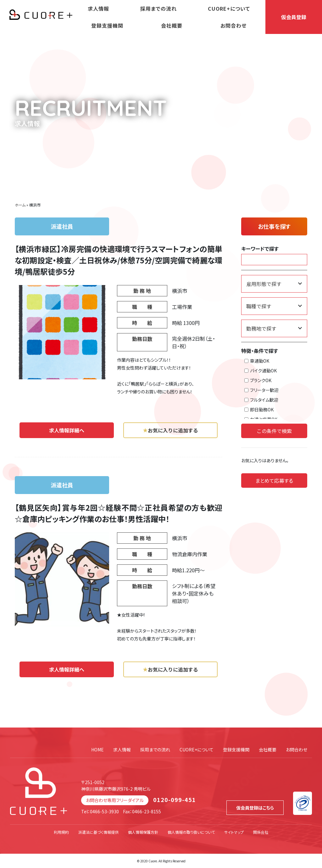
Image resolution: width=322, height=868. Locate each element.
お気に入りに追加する (170, 430)
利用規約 (61, 832)
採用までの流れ (158, 8)
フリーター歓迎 (261, 390)
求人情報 (98, 8)
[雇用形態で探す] (274, 284)
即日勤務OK (259, 409)
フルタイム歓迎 (261, 400)
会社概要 (172, 25)
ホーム (20, 205)
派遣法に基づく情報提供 (98, 832)
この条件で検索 (274, 431)
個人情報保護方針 (143, 832)
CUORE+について (229, 8)
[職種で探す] (274, 306)
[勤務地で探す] (274, 328)
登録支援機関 (107, 25)
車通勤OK (257, 361)
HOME (97, 750)
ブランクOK (258, 380)
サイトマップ (234, 832)
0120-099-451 (175, 799)
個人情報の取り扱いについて (191, 832)
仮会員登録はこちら (255, 808)
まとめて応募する (274, 481)
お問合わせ (233, 25)
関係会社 (261, 832)
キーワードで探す (260, 249)
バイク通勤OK (261, 371)
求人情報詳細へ (67, 430)
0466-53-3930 (104, 811)
